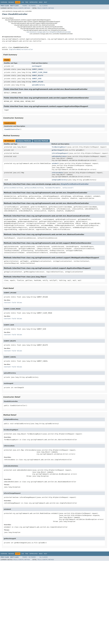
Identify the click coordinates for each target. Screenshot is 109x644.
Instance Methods (24, 141)
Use (23, 2)
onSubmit (55, 163)
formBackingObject (59, 147)
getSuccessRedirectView (13, 188)
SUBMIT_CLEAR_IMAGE (40, 72)
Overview (4, 2)
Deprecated (34, 2)
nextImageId (37, 66)
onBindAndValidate (59, 156)
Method (27, 8)
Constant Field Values (13, 303)
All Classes (44, 6)
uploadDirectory (38, 85)
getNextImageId (58, 150)
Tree (27, 2)
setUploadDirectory (59, 180)
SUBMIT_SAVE (37, 79)
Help (45, 2)
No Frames (32, 6)
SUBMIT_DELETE (38, 75)
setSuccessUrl (68, 188)
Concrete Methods (41, 141)
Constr (21, 8)
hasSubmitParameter (53, 188)
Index (41, 2)
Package (11, 2)
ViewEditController (12, 129)
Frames (25, 6)
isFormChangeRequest (60, 153)
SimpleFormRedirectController (21, 49)
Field (15, 8)
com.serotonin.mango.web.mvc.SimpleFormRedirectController (49, 32)
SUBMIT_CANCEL (38, 69)
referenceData (57, 173)
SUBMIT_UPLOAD (38, 82)
